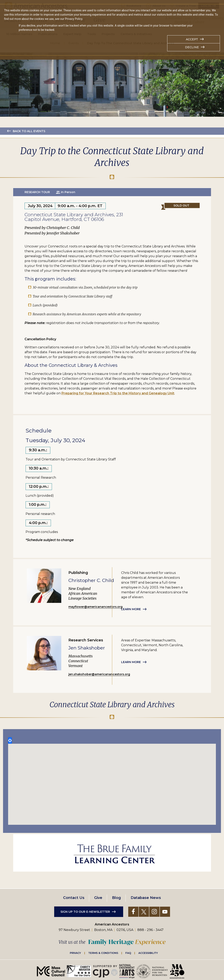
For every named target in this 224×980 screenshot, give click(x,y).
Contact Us (74, 898)
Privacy (75, 953)
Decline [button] (192, 47)
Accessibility (148, 953)
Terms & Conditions (103, 953)
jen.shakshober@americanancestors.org (99, 674)
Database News (146, 898)
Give (98, 898)
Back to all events (29, 131)
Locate (10, 740)
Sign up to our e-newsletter (85, 912)
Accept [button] (192, 39)
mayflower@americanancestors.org (95, 607)
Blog (116, 898)
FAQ (128, 953)
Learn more (131, 609)
